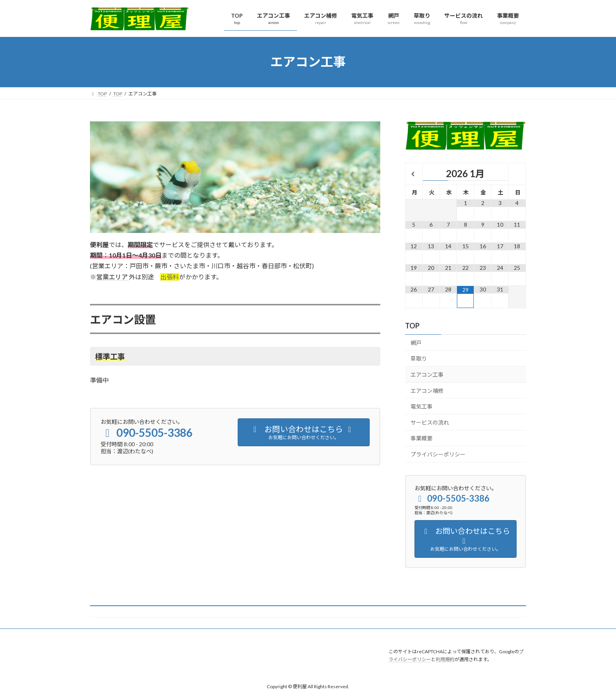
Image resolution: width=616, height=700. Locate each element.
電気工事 (422, 406)
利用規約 (445, 659)
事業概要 (422, 438)
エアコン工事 (427, 375)
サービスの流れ (430, 422)
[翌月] (517, 174)
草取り (419, 358)
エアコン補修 (427, 390)
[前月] (414, 174)
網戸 (416, 342)
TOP (412, 325)
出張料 (170, 277)
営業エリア (112, 277)
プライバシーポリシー (438, 454)
